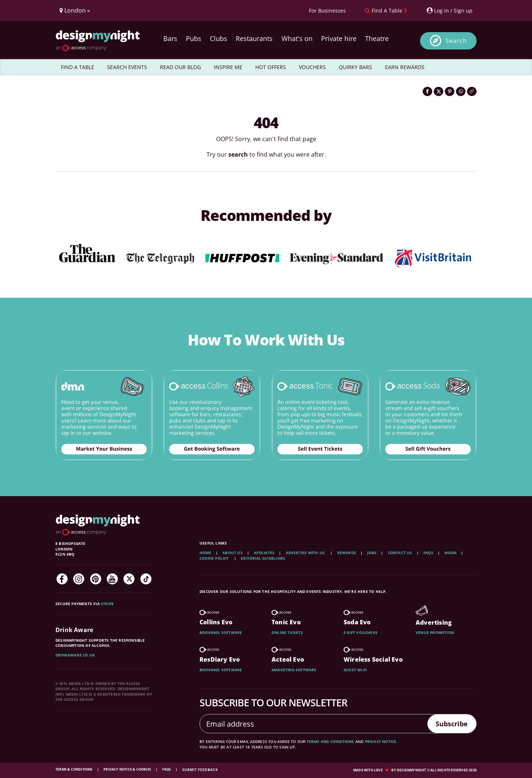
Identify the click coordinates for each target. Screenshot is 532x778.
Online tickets (287, 632)
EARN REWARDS (405, 67)
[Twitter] (129, 579)
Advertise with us (305, 553)
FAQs (428, 553)
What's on (297, 38)
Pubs (194, 38)
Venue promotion (435, 632)
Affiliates (264, 553)
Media (451, 553)
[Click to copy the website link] (472, 91)
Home (205, 553)
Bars (170, 38)
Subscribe (449, 724)
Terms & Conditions (74, 769)
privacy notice (381, 741)
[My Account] (449, 11)
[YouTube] (112, 579)
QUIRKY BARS (355, 67)
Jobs (372, 553)
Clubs (219, 38)
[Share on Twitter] (439, 91)
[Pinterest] (96, 579)
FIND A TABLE (78, 67)
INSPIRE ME (228, 67)
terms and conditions (330, 741)
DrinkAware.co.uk (75, 655)
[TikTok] (146, 579)
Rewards (347, 553)
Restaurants (254, 38)
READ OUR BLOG (180, 67)
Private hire (339, 38)
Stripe (107, 604)
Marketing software (294, 670)
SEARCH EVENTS (127, 67)
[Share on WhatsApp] (461, 91)
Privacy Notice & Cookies (128, 769)
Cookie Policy (215, 558)
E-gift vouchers (361, 632)
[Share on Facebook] (427, 91)
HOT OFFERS (271, 67)
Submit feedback (200, 770)
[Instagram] (79, 579)
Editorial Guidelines (263, 558)
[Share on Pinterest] (450, 91)
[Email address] (311, 724)
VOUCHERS (312, 67)
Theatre (377, 38)
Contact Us (400, 553)
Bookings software (221, 632)
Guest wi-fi (355, 670)
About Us (233, 553)
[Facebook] (62, 579)
